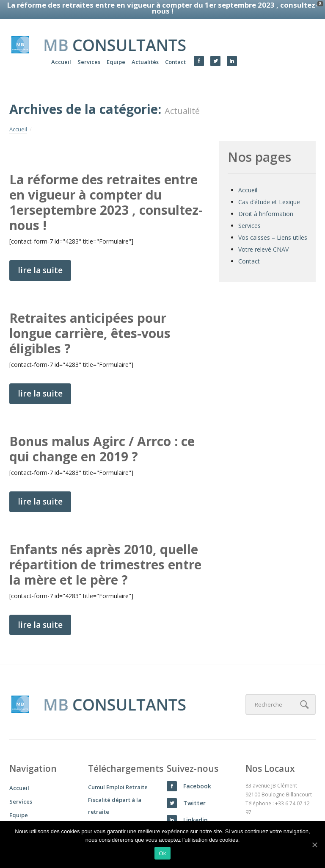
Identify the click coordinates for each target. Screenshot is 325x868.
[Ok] (314, 845)
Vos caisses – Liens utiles (273, 225)
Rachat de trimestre (115, 812)
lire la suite (40, 258)
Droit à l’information (266, 201)
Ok (162, 853)
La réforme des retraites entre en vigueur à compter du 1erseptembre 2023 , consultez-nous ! (106, 190)
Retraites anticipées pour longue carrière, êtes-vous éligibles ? (90, 320)
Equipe (116, 49)
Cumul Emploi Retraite (118, 774)
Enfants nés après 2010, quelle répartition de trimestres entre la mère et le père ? (105, 551)
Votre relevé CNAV (263, 237)
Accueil (61, 49)
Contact (175, 49)
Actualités (145, 49)
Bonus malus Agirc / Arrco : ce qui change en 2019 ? (102, 436)
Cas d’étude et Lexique (269, 189)
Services (89, 49)
